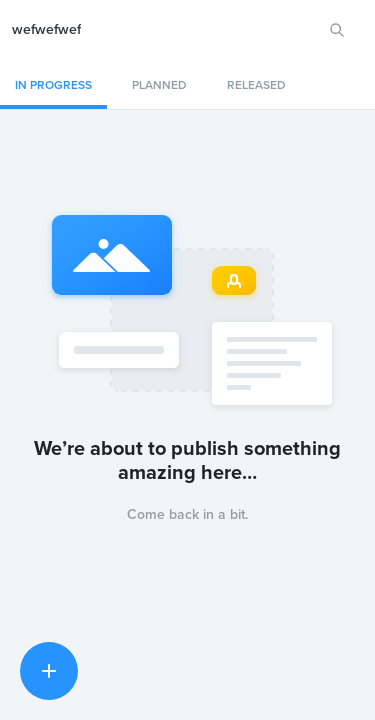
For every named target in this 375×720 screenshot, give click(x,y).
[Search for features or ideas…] (337, 30)
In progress (53, 85)
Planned (159, 85)
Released (256, 85)
